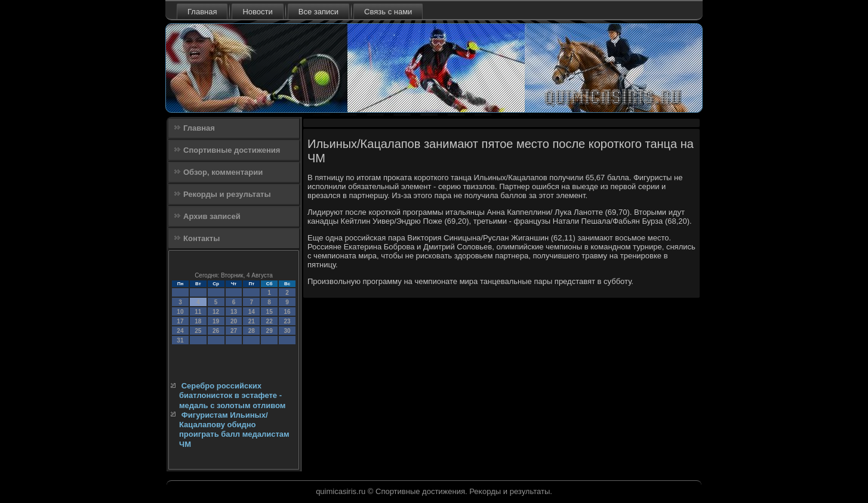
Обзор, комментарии (223, 172)
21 (252, 321)
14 (252, 312)
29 (270, 331)
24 (180, 331)
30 (287, 331)
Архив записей (212, 216)
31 (180, 340)
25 (198, 331)
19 (216, 321)
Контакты (201, 238)
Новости (257, 12)
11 (198, 312)
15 (270, 312)
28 (252, 331)
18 (198, 321)
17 (180, 321)
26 (216, 331)
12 (216, 312)
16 (287, 312)
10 (180, 312)
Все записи (318, 12)
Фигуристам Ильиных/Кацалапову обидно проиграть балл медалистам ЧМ (234, 430)
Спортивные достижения (232, 150)
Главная (202, 12)
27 (234, 331)
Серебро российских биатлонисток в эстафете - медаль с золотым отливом (232, 396)
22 (270, 321)
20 (234, 321)
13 (234, 312)
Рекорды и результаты (227, 194)
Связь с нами (388, 12)
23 (287, 321)
